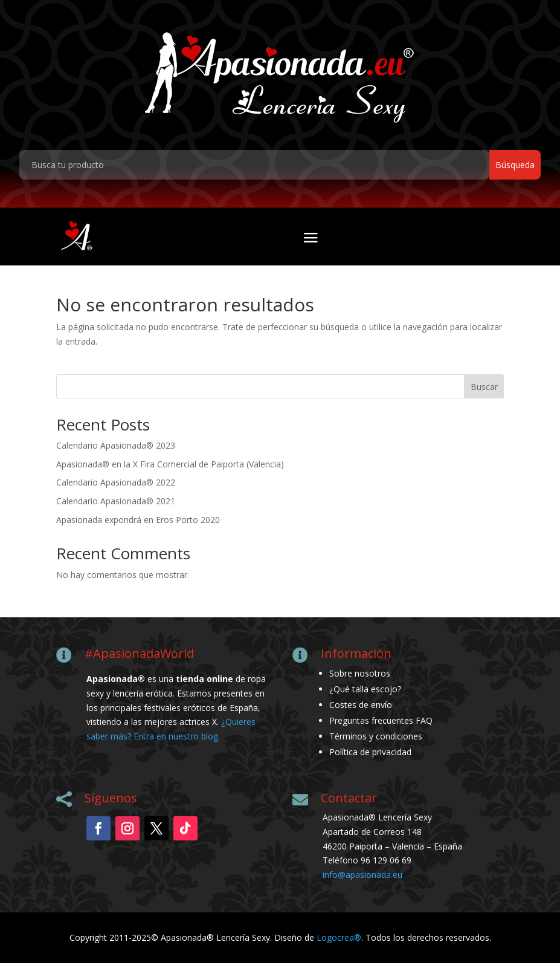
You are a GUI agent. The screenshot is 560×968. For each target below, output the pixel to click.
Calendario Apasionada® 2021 (116, 506)
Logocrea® (339, 942)
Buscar (484, 391)
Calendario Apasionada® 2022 (116, 487)
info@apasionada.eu (362, 879)
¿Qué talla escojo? (365, 694)
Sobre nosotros (360, 678)
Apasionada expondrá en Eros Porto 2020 (138, 525)
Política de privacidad (370, 757)
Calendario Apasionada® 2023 (116, 450)
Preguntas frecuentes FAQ (381, 725)
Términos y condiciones (376, 741)
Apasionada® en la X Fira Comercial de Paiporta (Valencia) (170, 468)
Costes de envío (361, 710)
